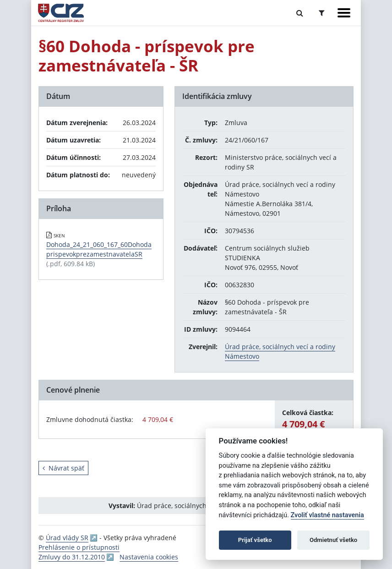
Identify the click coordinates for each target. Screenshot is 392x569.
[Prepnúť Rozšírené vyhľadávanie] (322, 13)
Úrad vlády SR (67, 538)
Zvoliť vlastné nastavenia (327, 515)
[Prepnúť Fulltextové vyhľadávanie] (300, 13)
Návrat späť (63, 468)
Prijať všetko (255, 540)
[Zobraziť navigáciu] (344, 13)
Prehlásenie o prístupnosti (79, 547)
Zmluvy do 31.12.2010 (72, 557)
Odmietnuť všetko (333, 540)
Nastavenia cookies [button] (149, 557)
